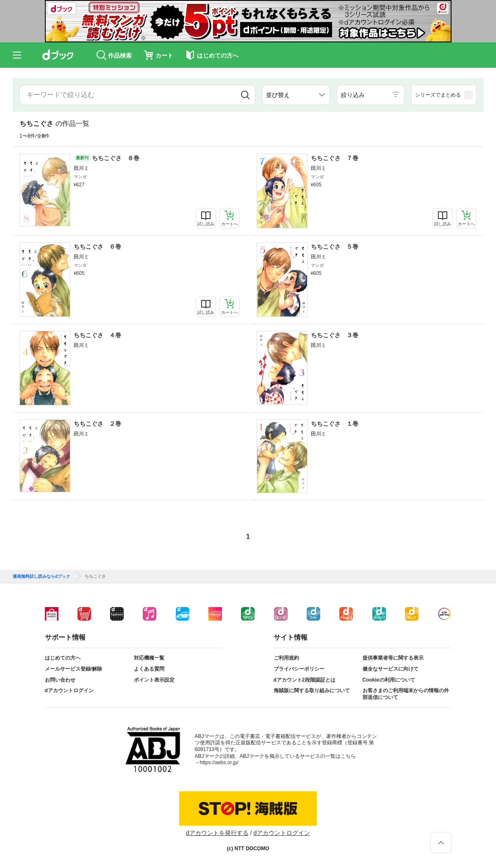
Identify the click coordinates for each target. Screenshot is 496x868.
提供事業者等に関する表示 (393, 658)
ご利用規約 (286, 658)
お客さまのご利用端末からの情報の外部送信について (406, 694)
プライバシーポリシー (299, 669)
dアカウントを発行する (217, 833)
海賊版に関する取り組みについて (312, 691)
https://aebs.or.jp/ (219, 763)
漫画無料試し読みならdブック (42, 577)
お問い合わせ (60, 680)
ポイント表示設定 (154, 680)
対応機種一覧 (149, 658)
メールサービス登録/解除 (73, 669)
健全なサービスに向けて (391, 669)
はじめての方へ (63, 658)
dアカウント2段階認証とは (305, 680)
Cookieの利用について (389, 680)
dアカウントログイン (69, 691)
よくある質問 (149, 669)
